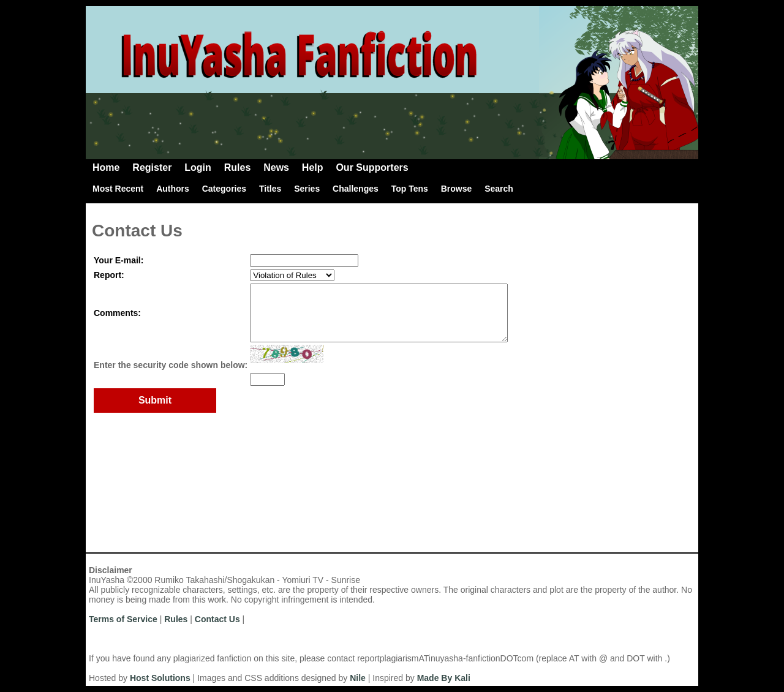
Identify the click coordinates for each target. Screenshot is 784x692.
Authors (173, 189)
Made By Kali (444, 678)
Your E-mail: (119, 260)
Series (307, 189)
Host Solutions (160, 678)
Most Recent (118, 189)
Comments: (117, 318)
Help (313, 167)
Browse (457, 189)
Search (499, 189)
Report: (109, 275)
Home (106, 167)
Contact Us (217, 619)
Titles (270, 189)
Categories (224, 189)
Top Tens (410, 189)
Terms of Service (123, 619)
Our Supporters (372, 167)
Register (152, 167)
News (276, 167)
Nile (358, 678)
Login (198, 167)
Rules (238, 167)
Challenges (356, 189)
